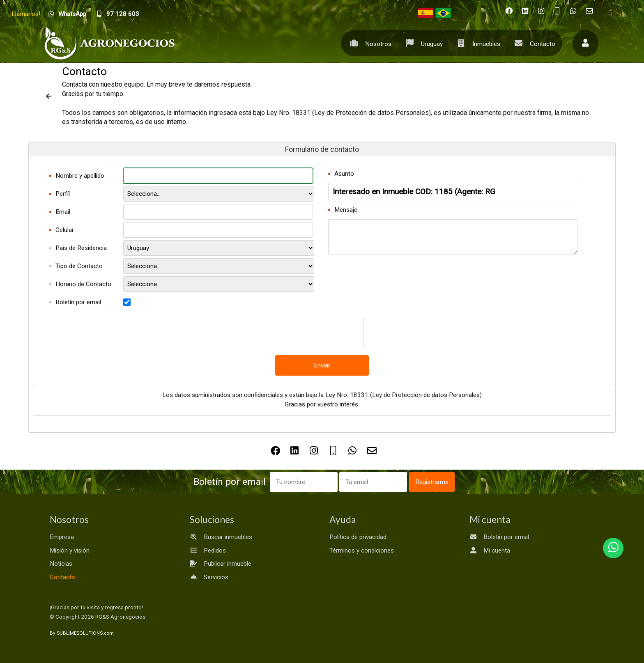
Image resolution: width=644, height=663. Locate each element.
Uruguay (422, 43)
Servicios (209, 577)
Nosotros (369, 43)
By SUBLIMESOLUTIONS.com (82, 633)
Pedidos (208, 551)
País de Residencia (81, 248)
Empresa (62, 537)
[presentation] (343, 333)
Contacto (533, 43)
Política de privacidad (358, 537)
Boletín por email (78, 302)
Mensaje (346, 210)
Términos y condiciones (362, 551)
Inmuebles (477, 43)
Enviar (322, 365)
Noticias (61, 564)
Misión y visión (70, 551)
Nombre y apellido (80, 176)
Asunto (344, 174)
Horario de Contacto (83, 284)
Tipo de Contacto (79, 266)
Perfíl (63, 194)
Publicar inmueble (221, 564)
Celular (65, 230)
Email (63, 212)
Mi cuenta (490, 551)
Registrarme (432, 482)
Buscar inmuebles (221, 537)
